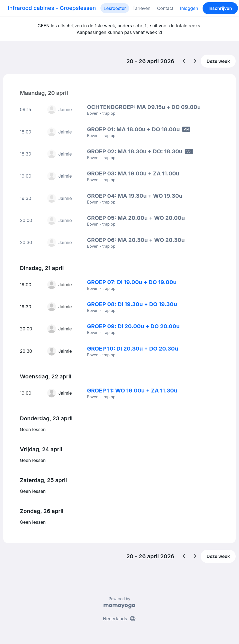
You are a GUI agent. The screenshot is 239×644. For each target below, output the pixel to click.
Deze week (218, 61)
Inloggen (189, 8)
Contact (165, 8)
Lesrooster (115, 8)
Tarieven (141, 8)
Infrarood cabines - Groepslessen (52, 8)
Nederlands (119, 619)
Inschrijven (220, 8)
